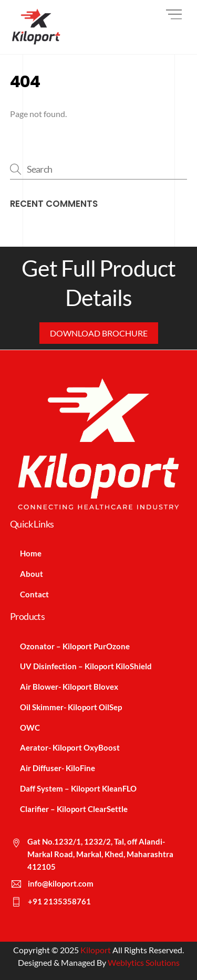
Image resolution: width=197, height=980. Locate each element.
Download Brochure (99, 333)
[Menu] (174, 14)
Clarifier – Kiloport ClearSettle (74, 809)
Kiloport (96, 950)
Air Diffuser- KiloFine (58, 768)
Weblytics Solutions (144, 962)
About (32, 574)
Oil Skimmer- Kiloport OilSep (71, 707)
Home (31, 553)
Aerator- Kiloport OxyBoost (70, 747)
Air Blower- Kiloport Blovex (69, 687)
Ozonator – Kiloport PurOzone (75, 646)
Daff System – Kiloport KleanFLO (78, 788)
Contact (34, 594)
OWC (30, 728)
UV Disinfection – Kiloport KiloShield (86, 666)
